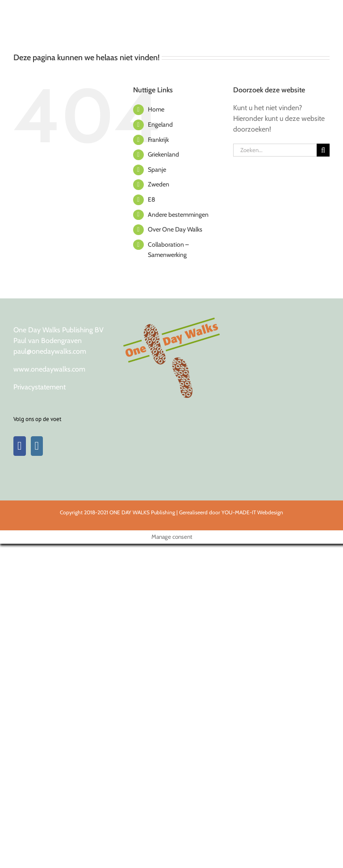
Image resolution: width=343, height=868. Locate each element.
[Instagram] (37, 446)
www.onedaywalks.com (49, 369)
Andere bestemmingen (178, 215)
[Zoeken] (323, 150)
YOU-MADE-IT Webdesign (252, 512)
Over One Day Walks (175, 229)
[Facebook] (20, 446)
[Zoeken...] (275, 150)
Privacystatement (40, 387)
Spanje (157, 169)
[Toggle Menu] (322, 11)
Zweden (159, 184)
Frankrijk (158, 140)
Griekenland (163, 154)
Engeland (160, 124)
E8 (151, 199)
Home (156, 109)
